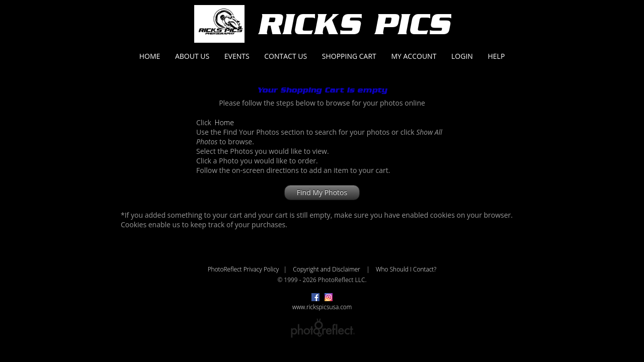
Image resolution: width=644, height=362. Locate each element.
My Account (414, 56)
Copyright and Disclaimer (327, 269)
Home (150, 56)
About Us (192, 56)
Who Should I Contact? (406, 269)
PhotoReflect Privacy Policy (244, 269)
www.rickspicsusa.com (322, 307)
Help (496, 56)
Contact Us (286, 56)
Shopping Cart (349, 56)
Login (462, 56)
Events (237, 56)
